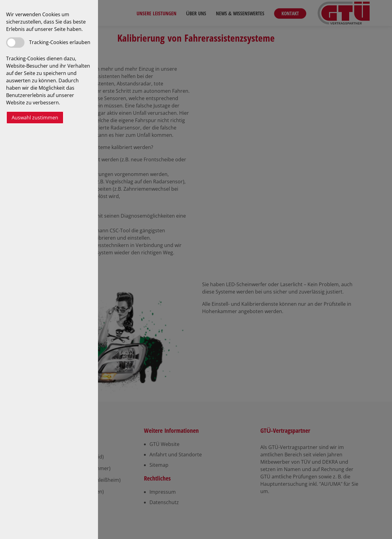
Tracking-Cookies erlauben (60, 42)
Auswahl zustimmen (35, 118)
